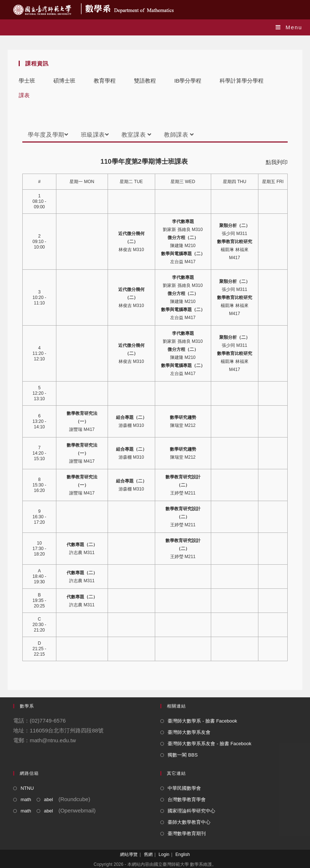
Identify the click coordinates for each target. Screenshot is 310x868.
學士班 (27, 81)
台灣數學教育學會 (187, 799)
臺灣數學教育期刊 (187, 833)
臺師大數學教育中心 (189, 822)
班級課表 (95, 135)
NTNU (27, 788)
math (26, 799)
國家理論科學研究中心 (191, 811)
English (182, 854)
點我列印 (277, 162)
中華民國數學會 (184, 788)
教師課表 (179, 135)
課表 (24, 95)
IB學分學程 (188, 81)
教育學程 (105, 81)
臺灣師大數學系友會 (189, 732)
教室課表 (137, 135)
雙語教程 (145, 81)
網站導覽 (129, 854)
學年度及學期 (48, 135)
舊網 (148, 854)
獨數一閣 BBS (183, 755)
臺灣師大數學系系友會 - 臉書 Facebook (209, 744)
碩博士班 (64, 81)
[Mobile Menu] (289, 27)
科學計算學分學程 (242, 81)
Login (164, 854)
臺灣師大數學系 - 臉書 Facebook (202, 721)
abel (48, 799)
